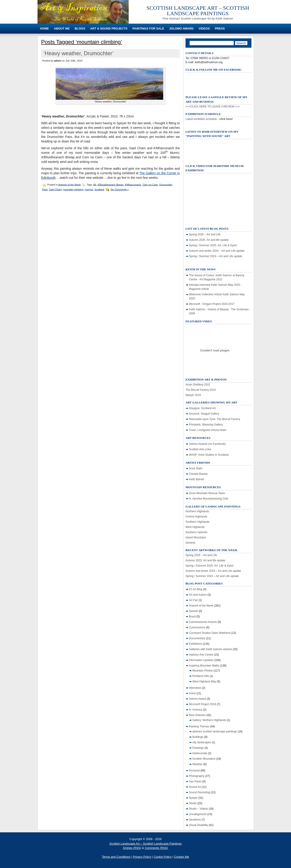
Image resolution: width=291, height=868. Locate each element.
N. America (196, 710)
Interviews (195, 688)
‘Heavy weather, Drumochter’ (79, 53)
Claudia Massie (198, 474)
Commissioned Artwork (203, 622)
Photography (197, 776)
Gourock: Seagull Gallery (204, 414)
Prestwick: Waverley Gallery (206, 425)
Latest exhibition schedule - (209, 119)
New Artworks (197, 715)
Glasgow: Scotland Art (202, 408)
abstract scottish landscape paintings (215, 731)
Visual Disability (198, 825)
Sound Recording (199, 792)
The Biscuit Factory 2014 (201, 390)
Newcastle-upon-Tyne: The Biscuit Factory (214, 419)
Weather (197, 764)
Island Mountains (196, 537)
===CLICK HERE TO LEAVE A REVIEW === (213, 107)
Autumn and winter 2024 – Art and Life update (217, 251)
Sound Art (195, 787)
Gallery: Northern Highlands (209, 720)
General (190, 543)
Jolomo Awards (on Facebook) (207, 444)
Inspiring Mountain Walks (204, 666)
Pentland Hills (201, 676)
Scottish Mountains (204, 759)
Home (44, 29)
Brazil (192, 617)
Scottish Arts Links (200, 449)
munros (89, 189)
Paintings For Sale (148, 29)
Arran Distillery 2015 (198, 385)
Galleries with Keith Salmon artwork (210, 649)
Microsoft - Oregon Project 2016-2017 (212, 304)
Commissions (197, 627)
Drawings (198, 748)
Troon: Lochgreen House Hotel (208, 430)
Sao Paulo (195, 781)
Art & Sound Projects (109, 29)
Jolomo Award (181, 29)
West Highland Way (204, 681)
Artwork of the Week (69, 184)
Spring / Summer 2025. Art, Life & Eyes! (213, 245)
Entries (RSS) (132, 848)
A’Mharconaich (133, 184)
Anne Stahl (196, 468)
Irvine (192, 693)
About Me (62, 29)
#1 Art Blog (196, 589)
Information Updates (201, 660)
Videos (204, 29)
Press (220, 29)
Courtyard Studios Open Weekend (210, 633)
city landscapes (202, 742)
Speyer (193, 798)
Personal (194, 771)
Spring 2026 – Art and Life (205, 234)
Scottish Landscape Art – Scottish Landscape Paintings (198, 11)
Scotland (99, 189)
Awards (193, 611)
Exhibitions (196, 644)
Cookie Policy (163, 857)
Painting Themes (199, 726)
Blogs (80, 29)
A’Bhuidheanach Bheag (110, 184)
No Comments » (120, 189)
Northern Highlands (197, 511)
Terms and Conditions (116, 857)
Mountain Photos (203, 671)
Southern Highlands (197, 522)
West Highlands (195, 527)
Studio (193, 803)
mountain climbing (73, 189)
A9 (95, 184)
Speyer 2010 (193, 395)
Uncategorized (198, 814)
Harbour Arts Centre (201, 655)
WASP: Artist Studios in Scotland (209, 455)
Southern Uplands (196, 532)
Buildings (198, 737)
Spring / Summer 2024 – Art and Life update (216, 256)
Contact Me (181, 857)
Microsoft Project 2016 (202, 704)
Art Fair (193, 600)
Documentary (197, 638)
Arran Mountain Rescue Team (207, 493)
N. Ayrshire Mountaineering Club (209, 499)
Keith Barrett (197, 479)
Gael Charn (55, 189)
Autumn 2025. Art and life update (209, 240)
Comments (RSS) (156, 848)
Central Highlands (196, 517)
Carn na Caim (150, 184)
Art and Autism (198, 595)
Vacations (195, 820)
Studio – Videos (198, 809)
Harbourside (200, 753)
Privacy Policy (142, 857)
